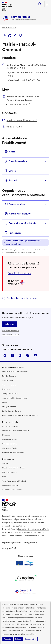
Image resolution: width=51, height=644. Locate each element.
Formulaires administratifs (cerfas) (15, 431)
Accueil (11, 180)
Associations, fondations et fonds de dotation (20, 415)
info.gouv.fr (31, 543)
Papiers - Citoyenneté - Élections (15, 372)
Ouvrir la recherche (40, 4)
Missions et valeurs (9, 472)
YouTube (35, 355)
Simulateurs (7, 435)
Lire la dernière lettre (10, 330)
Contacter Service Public (12, 490)
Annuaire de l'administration (13, 453)
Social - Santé (7, 380)
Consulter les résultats (19, 273)
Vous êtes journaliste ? (11, 485)
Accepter (8, 639)
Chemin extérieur (16, 161)
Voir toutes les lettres (10, 334)
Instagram (28, 355)
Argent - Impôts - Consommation (15, 398)
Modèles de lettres (9, 439)
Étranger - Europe (9, 407)
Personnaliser (31, 639)
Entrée (10, 171)
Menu (47, 6)
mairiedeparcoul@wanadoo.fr (22, 120)
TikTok (13, 355)
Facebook (5, 355)
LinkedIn (20, 355)
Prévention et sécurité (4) (20, 223)
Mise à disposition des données (14, 468)
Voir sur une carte (19, 104)
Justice (5, 402)
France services (15, 204)
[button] (20, 36)
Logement (6, 389)
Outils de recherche (10, 444)
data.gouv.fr (9, 548)
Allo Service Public (9, 448)
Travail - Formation (10, 385)
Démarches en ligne (10, 426)
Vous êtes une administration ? (14, 481)
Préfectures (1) (14, 233)
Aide (4, 477)
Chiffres (5, 464)
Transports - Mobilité (10, 394)
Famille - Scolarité (9, 376)
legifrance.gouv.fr (12, 543)
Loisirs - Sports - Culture (11, 411)
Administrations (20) (18, 214)
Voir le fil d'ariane (9, 27)
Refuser (18, 639)
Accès (10, 152)
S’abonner (10, 324)
